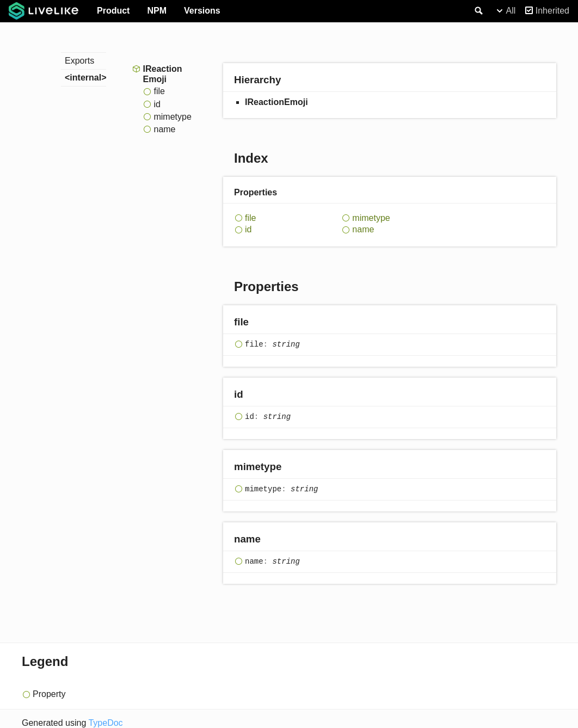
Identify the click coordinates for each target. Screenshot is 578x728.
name (164, 129)
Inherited (552, 11)
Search (478, 11)
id (157, 104)
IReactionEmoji (162, 74)
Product (113, 11)
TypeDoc (105, 723)
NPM (157, 11)
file (159, 91)
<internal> (85, 78)
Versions (202, 11)
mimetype (172, 117)
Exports (79, 61)
